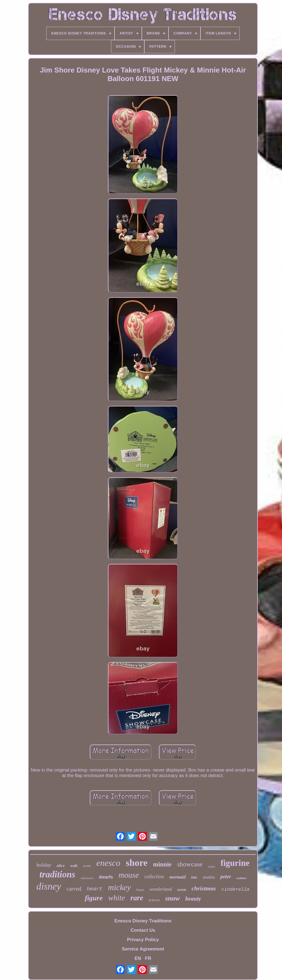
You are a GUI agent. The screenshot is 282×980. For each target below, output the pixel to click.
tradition (242, 878)
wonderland (161, 889)
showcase (190, 864)
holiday (44, 865)
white (117, 898)
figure (94, 898)
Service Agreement (143, 949)
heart (95, 889)
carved (74, 889)
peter (226, 876)
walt (74, 866)
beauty (193, 899)
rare (137, 898)
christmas (204, 888)
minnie (162, 864)
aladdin (209, 877)
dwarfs (106, 877)
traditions (57, 874)
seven (182, 890)
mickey (119, 887)
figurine (235, 863)
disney (49, 886)
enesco (108, 863)
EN (138, 958)
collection (154, 877)
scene (87, 866)
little (194, 877)
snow (173, 898)
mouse (129, 875)
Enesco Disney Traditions (143, 921)
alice (61, 866)
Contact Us (143, 930)
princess (154, 900)
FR (148, 958)
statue (211, 866)
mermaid (177, 877)
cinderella (235, 889)
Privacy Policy (143, 940)
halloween (87, 878)
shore (137, 863)
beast (140, 890)
